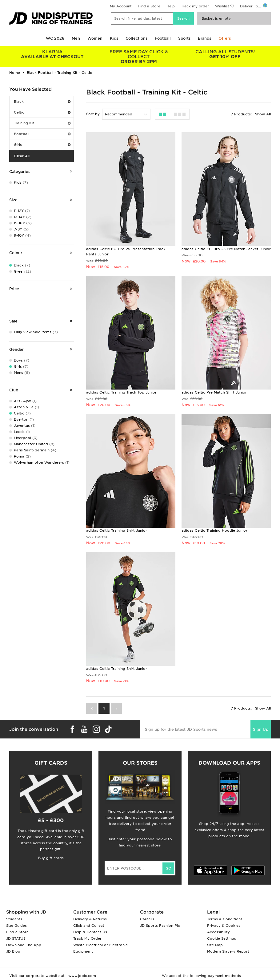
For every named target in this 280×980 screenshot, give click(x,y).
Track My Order (87, 938)
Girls (42, 145)
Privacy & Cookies (224, 926)
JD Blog (13, 951)
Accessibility (218, 932)
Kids (114, 38)
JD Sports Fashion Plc (160, 926)
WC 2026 (55, 38)
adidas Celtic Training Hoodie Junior (214, 530)
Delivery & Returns (90, 919)
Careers (147, 919)
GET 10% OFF (225, 54)
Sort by (93, 114)
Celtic (42, 112)
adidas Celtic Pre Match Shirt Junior (214, 392)
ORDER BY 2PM (139, 57)
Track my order (195, 6)
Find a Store (149, 6)
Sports (184, 38)
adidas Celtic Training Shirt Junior (117, 530)
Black (42, 102)
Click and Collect (89, 926)
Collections (136, 38)
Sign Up (261, 729)
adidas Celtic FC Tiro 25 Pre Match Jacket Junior (226, 249)
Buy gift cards (51, 858)
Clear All (22, 156)
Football (163, 38)
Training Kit (42, 123)
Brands (204, 38)
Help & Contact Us (90, 932)
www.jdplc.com (82, 976)
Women (95, 38)
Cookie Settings (222, 938)
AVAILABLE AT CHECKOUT (52, 54)
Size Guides (16, 926)
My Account (121, 6)
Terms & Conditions (225, 919)
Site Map (215, 945)
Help (171, 6)
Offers (225, 38)
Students (14, 919)
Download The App (24, 945)
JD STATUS (16, 938)
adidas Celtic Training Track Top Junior (121, 392)
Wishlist (222, 6)
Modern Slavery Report (228, 951)
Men (76, 38)
